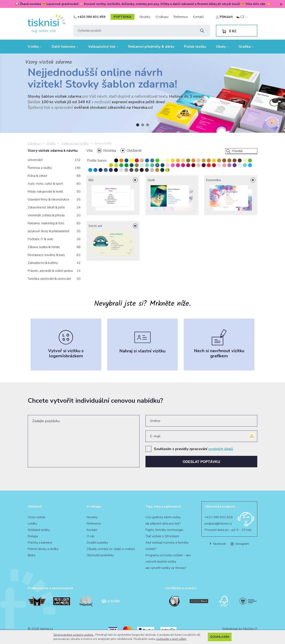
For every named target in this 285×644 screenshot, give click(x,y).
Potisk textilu (195, 47)
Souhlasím (220, 637)
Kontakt (198, 17)
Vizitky (35, 47)
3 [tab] (148, 125)
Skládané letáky (39, 530)
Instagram (240, 544)
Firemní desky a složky (43, 549)
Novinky (145, 17)
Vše (90, 151)
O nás (91, 536)
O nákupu (162, 17)
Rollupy (33, 536)
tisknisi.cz (34, 143)
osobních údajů (221, 449)
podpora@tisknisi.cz (218, 524)
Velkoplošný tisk (103, 47)
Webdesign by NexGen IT (240, 629)
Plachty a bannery (40, 543)
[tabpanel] (142, 93)
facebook (218, 544)
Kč (233, 31)
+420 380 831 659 (90, 17)
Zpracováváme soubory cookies (74, 635)
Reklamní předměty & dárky (151, 47)
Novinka (110, 151)
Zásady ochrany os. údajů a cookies (111, 549)
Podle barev (97, 160)
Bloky (32, 555)
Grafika (246, 47)
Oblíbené (134, 151)
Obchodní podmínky (100, 555)
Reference (181, 17)
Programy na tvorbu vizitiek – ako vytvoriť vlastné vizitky (168, 558)
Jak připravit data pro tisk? (163, 524)
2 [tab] (143, 125)
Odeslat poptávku (201, 462)
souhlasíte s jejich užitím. (171, 639)
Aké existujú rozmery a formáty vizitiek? (167, 546)
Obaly (222, 47)
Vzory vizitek (37, 517)
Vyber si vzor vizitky (75, 143)
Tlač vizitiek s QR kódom (162, 536)
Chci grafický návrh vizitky (163, 517)
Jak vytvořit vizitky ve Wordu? (166, 568)
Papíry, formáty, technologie (164, 530)
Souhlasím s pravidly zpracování (193, 449)
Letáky (32, 524)
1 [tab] (138, 125)
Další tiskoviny (65, 47)
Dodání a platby (97, 543)
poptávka (123, 17)
